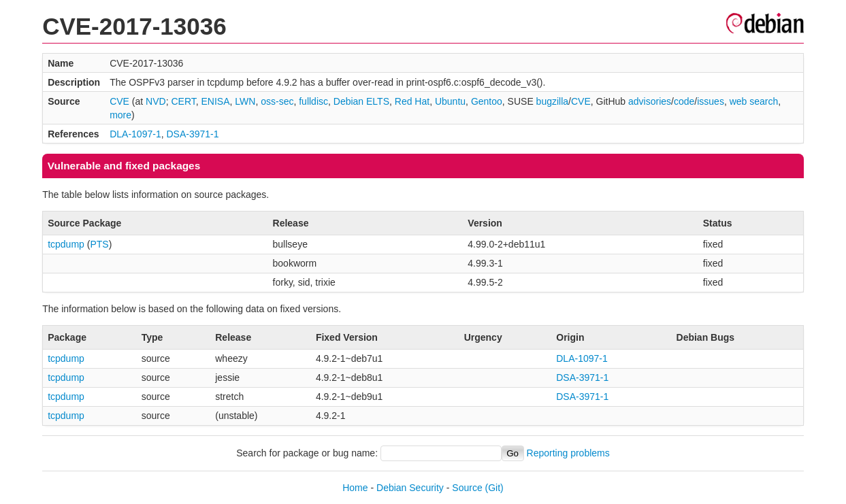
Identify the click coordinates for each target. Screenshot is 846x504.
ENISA (216, 101)
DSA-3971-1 (192, 134)
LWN (245, 101)
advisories (650, 101)
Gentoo (487, 101)
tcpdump (66, 244)
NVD (156, 101)
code (684, 101)
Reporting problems (568, 453)
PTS (99, 244)
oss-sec (277, 101)
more (120, 115)
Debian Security (410, 488)
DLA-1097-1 (135, 134)
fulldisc (313, 101)
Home (355, 488)
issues (711, 101)
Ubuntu (450, 101)
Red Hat (412, 101)
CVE (119, 101)
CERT (183, 101)
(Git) (494, 488)
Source (467, 488)
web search (754, 101)
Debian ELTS (361, 101)
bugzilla (552, 101)
